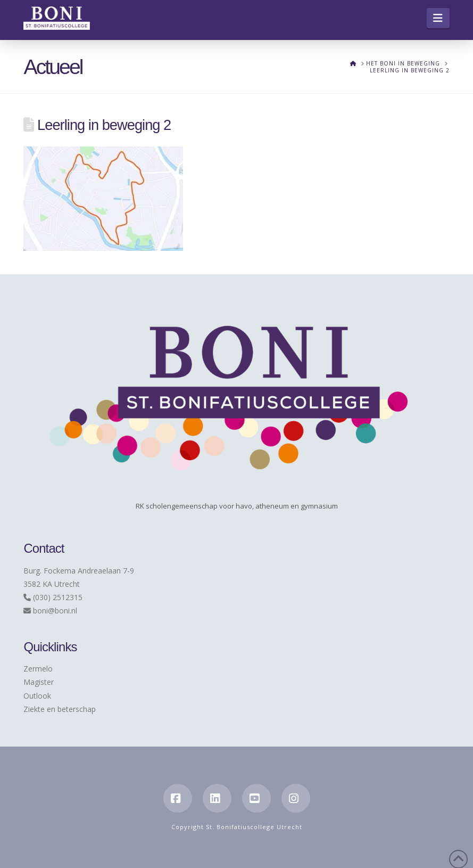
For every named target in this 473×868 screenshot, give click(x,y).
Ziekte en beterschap (60, 709)
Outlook (37, 696)
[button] (438, 18)
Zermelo (38, 669)
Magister (39, 682)
